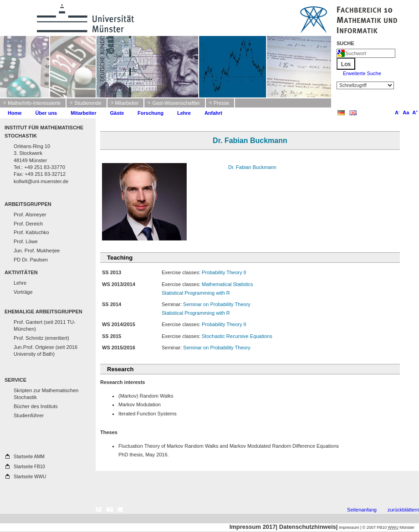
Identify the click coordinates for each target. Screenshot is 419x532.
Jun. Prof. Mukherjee (37, 251)
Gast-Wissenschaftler (176, 103)
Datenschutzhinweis (308, 527)
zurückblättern (403, 510)
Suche (345, 43)
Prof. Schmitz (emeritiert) (41, 338)
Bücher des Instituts (36, 406)
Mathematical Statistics (227, 284)
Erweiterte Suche (362, 73)
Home (15, 113)
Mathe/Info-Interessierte (34, 103)
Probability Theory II (224, 272)
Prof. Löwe (26, 241)
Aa (405, 113)
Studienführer (29, 415)
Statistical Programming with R (196, 293)
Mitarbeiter (127, 103)
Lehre (184, 113)
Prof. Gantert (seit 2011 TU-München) (45, 325)
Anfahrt (213, 113)
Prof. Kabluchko (31, 232)
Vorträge (23, 292)
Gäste (117, 113)
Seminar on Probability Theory (217, 304)
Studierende (88, 103)
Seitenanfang (362, 510)
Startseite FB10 (29, 467)
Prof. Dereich (28, 224)
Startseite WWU (30, 477)
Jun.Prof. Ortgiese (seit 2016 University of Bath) (46, 350)
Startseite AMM (29, 457)
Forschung (151, 113)
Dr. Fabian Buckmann (252, 167)
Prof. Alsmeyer (30, 215)
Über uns (46, 113)
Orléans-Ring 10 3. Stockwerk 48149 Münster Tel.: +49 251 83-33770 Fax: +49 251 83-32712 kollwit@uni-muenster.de (41, 164)
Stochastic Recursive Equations (237, 336)
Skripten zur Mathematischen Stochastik (46, 394)
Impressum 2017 (253, 527)
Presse (221, 103)
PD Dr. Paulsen (31, 260)
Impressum (349, 527)
